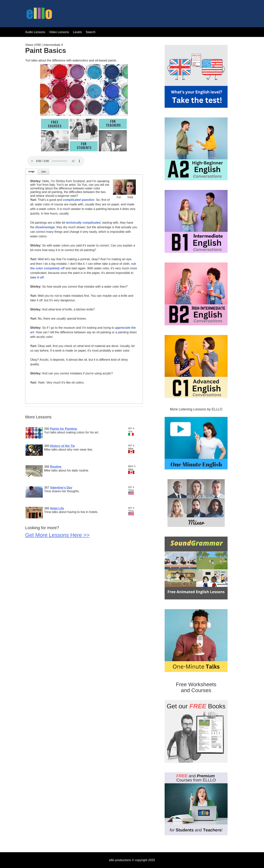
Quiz (44, 172)
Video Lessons (59, 32)
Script (31, 172)
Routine (56, 467)
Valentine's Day (61, 488)
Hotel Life (57, 508)
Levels (78, 32)
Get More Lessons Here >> (57, 535)
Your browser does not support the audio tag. (56, 161)
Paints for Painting (63, 429)
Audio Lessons (35, 32)
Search (91, 32)
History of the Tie (62, 446)
